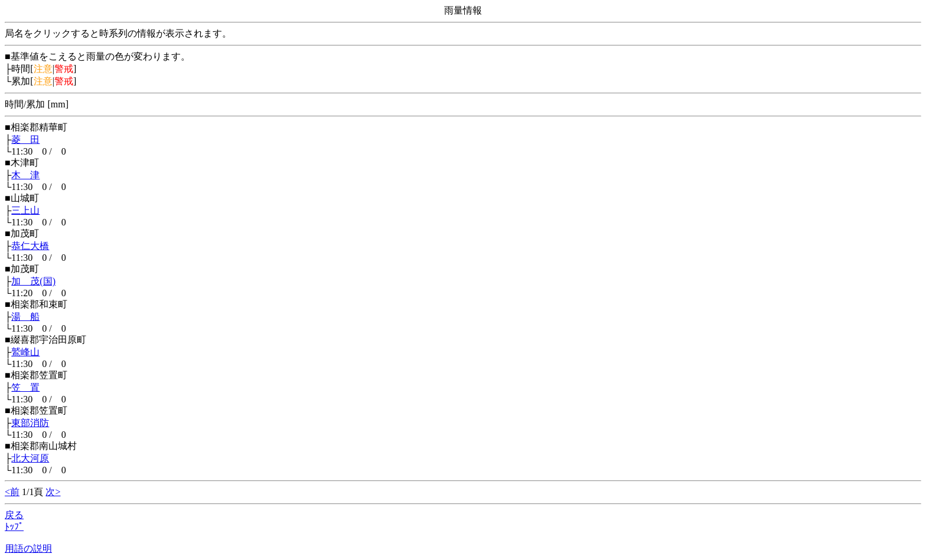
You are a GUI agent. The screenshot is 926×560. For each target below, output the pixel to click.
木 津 (25, 175)
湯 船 (25, 317)
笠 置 (25, 387)
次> (53, 492)
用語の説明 (28, 548)
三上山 (25, 210)
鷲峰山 (25, 352)
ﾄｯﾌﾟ (14, 527)
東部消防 (30, 423)
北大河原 (30, 458)
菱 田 (25, 140)
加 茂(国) (33, 281)
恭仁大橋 (30, 246)
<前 (12, 492)
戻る (14, 515)
